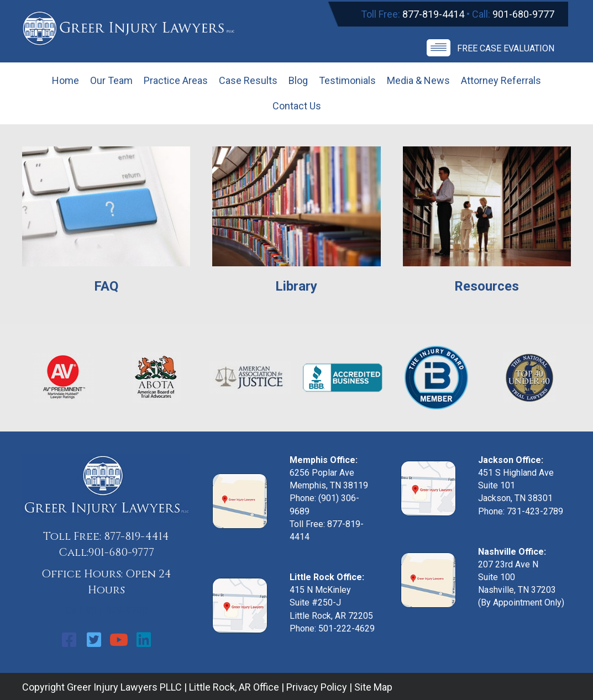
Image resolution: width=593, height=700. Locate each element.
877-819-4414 (433, 14)
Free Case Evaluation (506, 48)
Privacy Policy (317, 687)
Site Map (373, 687)
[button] (69, 640)
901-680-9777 (523, 14)
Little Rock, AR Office (234, 687)
